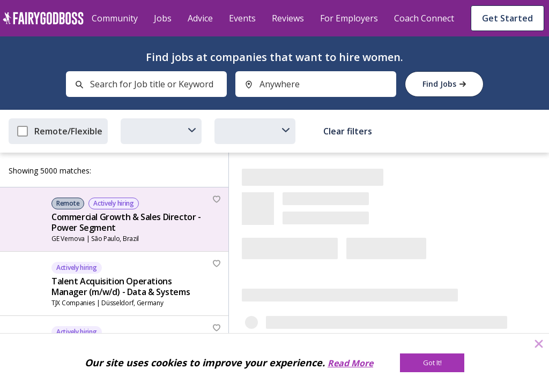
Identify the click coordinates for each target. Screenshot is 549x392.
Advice (200, 18)
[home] (43, 18)
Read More (350, 363)
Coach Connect (424, 18)
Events (242, 18)
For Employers (349, 18)
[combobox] (146, 84)
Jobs (163, 18)
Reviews (288, 18)
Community (115, 18)
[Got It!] (432, 363)
